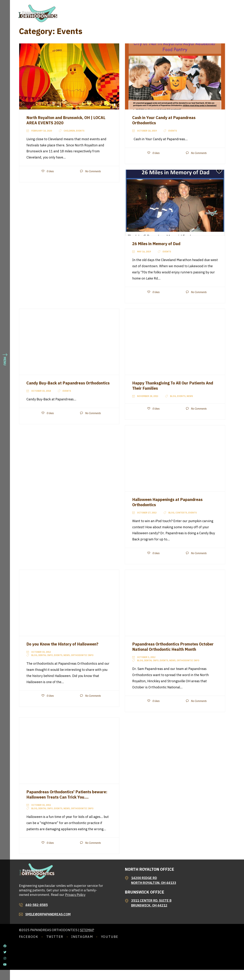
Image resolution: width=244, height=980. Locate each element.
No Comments (93, 171)
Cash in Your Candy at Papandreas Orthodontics (168, 120)
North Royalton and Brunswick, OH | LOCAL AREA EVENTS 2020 (64, 120)
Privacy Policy (75, 905)
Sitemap (87, 940)
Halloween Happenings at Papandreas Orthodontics (172, 502)
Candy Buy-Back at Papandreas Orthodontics (59, 385)
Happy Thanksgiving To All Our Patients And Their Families (173, 385)
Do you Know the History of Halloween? (68, 644)
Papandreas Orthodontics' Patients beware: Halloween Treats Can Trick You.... (64, 802)
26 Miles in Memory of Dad (160, 244)
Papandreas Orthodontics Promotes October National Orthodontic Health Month (171, 649)
